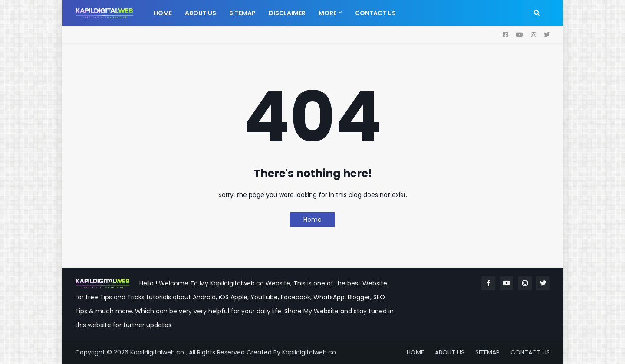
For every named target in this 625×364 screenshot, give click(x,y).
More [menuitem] (327, 13)
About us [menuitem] (201, 13)
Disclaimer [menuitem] (287, 13)
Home (312, 220)
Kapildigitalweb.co (309, 352)
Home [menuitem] (163, 13)
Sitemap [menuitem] (242, 13)
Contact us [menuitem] (375, 13)
